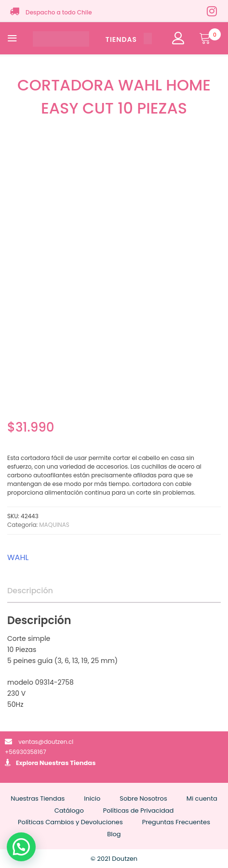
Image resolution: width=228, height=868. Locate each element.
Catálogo (69, 811)
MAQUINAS (54, 525)
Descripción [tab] (30, 591)
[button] (21, 847)
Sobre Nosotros (143, 798)
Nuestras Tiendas (68, 763)
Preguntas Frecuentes (176, 822)
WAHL (18, 557)
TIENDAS (129, 39)
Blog (114, 834)
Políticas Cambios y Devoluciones (70, 822)
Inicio (92, 798)
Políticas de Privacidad (139, 811)
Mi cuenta (202, 798)
